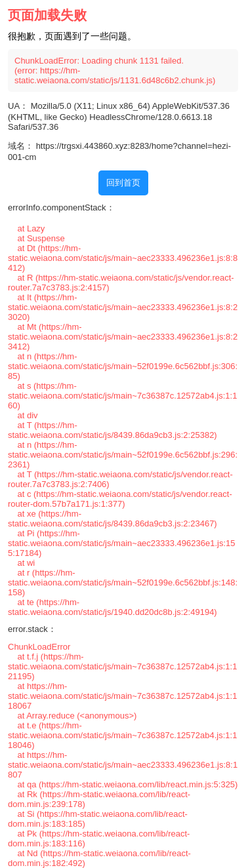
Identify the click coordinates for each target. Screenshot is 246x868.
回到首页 (123, 183)
